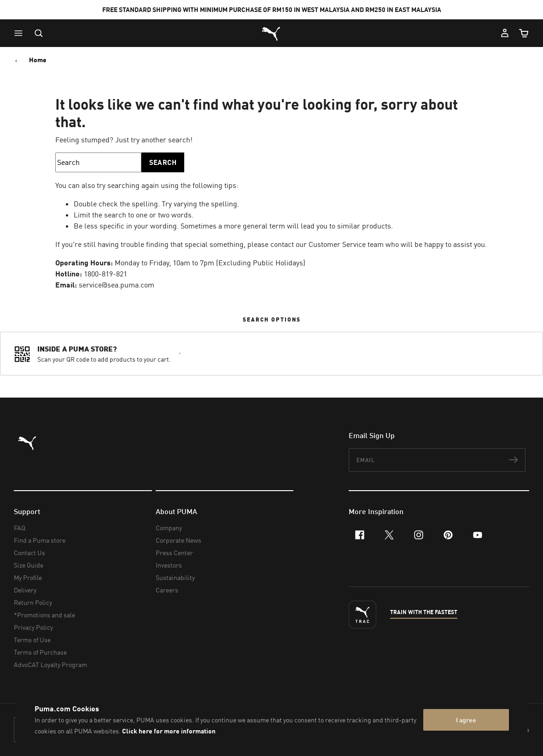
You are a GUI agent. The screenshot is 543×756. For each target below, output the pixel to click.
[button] (21, 33)
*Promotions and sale (44, 615)
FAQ (20, 528)
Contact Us (29, 553)
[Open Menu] (21, 33)
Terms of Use (32, 640)
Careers (167, 590)
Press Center (174, 553)
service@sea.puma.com (117, 285)
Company (169, 528)
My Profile (28, 577)
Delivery (25, 590)
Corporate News (178, 540)
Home (38, 60)
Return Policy (33, 602)
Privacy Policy (33, 627)
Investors (169, 565)
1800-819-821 (105, 274)
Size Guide (29, 565)
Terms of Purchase (40, 652)
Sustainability (175, 577)
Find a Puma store (40, 540)
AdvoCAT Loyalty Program (50, 665)
